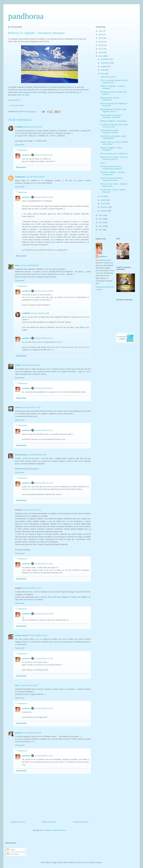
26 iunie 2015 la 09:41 (44, 388)
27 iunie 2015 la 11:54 (44, 756)
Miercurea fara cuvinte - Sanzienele (110, 99)
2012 (101, 222)
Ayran (103, 163)
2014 (101, 215)
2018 (101, 45)
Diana (18, 265)
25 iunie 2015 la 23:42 (35, 177)
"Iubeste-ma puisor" (108, 77)
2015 (101, 56)
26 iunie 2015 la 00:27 (30, 265)
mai (103, 196)
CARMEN (19, 127)
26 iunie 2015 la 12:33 (44, 483)
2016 (101, 53)
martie (104, 204)
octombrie (105, 59)
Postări (11, 850)
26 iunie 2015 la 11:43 (32, 588)
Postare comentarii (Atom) (55, 830)
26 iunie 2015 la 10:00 (31, 407)
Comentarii (13, 854)
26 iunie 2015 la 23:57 (29, 685)
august (104, 66)
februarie (105, 207)
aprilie (103, 200)
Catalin (18, 365)
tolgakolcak (81, 862)
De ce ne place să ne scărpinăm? (114, 154)
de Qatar (26, 95)
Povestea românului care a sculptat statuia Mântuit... (112, 168)
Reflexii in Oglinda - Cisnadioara (114, 121)
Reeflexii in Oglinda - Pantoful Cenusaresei (112, 173)
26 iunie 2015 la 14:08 (40, 313)
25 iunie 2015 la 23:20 (33, 127)
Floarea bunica (22, 635)
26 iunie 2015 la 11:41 (32, 510)
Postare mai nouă (18, 822)
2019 (101, 42)
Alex (17, 685)
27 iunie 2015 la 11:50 (44, 658)
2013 (101, 219)
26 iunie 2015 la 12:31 (44, 430)
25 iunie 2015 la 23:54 (44, 197)
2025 (101, 31)
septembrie (106, 63)
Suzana (18, 407)
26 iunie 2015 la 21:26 (38, 635)
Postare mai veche (81, 822)
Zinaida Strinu (21, 455)
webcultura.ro (17, 100)
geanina (19, 733)
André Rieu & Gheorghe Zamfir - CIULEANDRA (114, 137)
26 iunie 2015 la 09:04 (44, 291)
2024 (101, 35)
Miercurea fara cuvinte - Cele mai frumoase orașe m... (114, 158)
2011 (101, 226)
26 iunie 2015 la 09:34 (31, 365)
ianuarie (104, 211)
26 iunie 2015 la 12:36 (44, 564)
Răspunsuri (22, 150)
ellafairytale (20, 177)
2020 (101, 38)
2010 (101, 230)
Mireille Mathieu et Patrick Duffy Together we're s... (113, 110)
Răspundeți (20, 145)
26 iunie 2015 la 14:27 (44, 338)
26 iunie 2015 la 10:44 (37, 455)
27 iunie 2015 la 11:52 (44, 708)
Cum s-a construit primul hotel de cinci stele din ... (114, 81)
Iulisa (22, 105)
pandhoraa (26, 16)
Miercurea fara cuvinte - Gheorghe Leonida (110, 131)
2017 (101, 49)
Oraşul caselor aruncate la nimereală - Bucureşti (111, 116)
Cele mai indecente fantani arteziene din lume (111, 179)
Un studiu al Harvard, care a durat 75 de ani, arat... (114, 126)
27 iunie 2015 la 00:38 (32, 733)
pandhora (26, 155)
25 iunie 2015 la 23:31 (44, 155)
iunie (103, 74)
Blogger (99, 862)
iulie (103, 70)
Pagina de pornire (49, 822)
